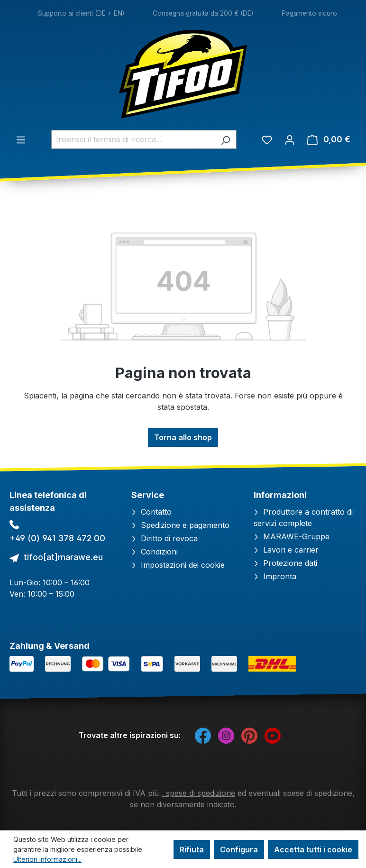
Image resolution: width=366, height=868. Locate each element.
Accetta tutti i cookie (313, 850)
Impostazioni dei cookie (178, 565)
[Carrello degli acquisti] (329, 139)
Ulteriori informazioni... (47, 859)
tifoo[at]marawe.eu (63, 557)
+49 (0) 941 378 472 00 (57, 538)
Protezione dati (285, 563)
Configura (239, 850)
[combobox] (133, 139)
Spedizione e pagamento (180, 525)
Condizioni (155, 552)
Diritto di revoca (165, 538)
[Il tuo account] (290, 139)
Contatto (151, 512)
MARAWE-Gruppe (292, 536)
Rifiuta (192, 850)
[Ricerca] (225, 139)
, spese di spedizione (198, 793)
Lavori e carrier (286, 550)
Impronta (275, 576)
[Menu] (21, 139)
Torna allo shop (183, 437)
